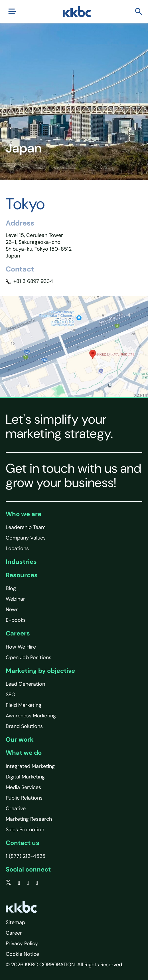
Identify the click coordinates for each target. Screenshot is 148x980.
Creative (16, 808)
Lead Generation (25, 684)
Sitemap (15, 922)
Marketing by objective (40, 671)
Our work (20, 739)
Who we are (24, 514)
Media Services (23, 787)
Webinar (15, 599)
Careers (18, 633)
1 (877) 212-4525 (26, 856)
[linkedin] (28, 883)
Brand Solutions (24, 726)
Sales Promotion (25, 830)
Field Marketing (24, 705)
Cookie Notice (22, 954)
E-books (16, 620)
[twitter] (8, 883)
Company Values (26, 538)
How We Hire (21, 647)
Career (14, 933)
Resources (22, 575)
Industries (21, 562)
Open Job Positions (29, 657)
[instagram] (37, 883)
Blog (11, 588)
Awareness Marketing (31, 716)
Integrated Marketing (30, 766)
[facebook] (19, 883)
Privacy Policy (22, 943)
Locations (17, 548)
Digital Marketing (25, 777)
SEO (11, 695)
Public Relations (24, 798)
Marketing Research (29, 819)
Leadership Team (26, 527)
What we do (24, 753)
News (12, 609)
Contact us (23, 843)
